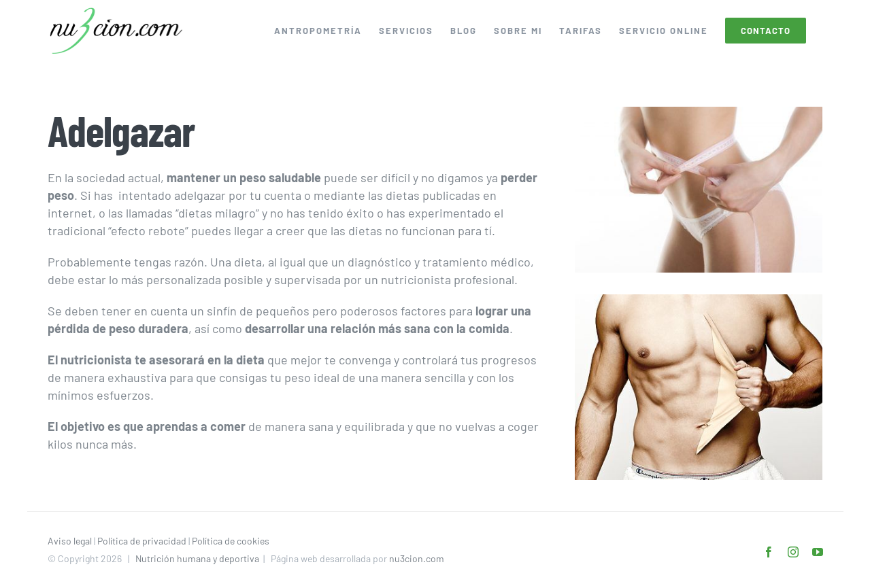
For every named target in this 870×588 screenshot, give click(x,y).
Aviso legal (70, 541)
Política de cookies (231, 541)
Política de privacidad (142, 541)
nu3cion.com (417, 558)
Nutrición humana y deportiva (197, 558)
